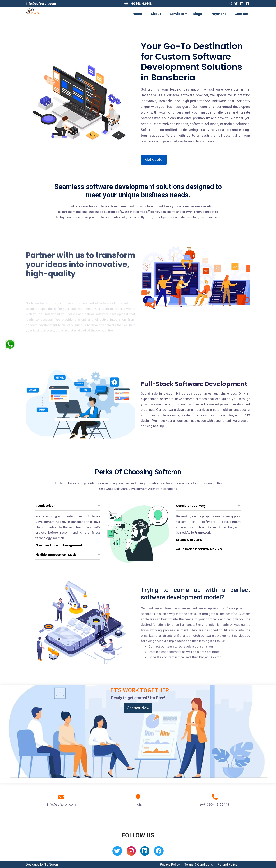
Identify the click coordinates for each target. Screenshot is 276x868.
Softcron (51, 864)
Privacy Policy (170, 864)
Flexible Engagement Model (56, 555)
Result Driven (45, 506)
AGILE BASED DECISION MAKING (199, 549)
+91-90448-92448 (138, 4)
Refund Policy (227, 864)
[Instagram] (230, 4)
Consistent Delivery (191, 506)
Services (177, 14)
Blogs (197, 14)
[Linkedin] (242, 4)
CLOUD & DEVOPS (189, 540)
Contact (242, 14)
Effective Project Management (59, 545)
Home (137, 14)
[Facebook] (248, 4)
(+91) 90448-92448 (215, 804)
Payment (218, 14)
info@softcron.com (41, 4)
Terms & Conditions (199, 864)
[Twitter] (236, 4)
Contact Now (138, 708)
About (156, 14)
